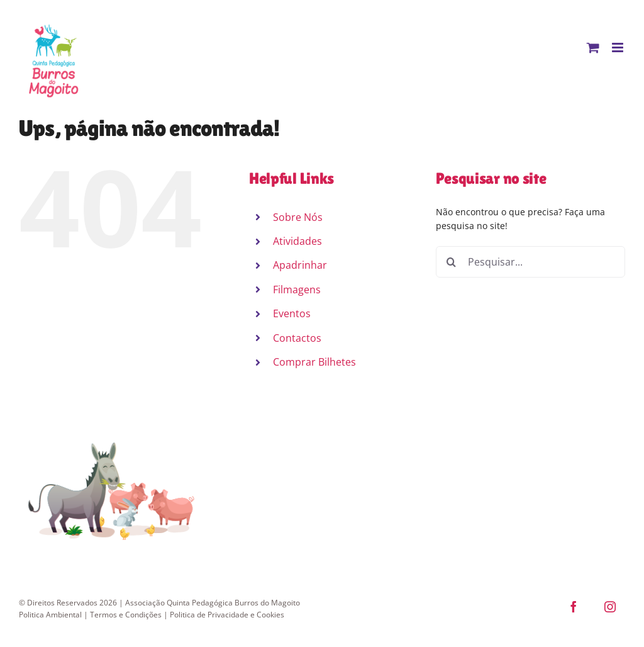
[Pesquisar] (452, 262)
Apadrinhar (300, 265)
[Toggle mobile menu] (619, 48)
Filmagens (297, 290)
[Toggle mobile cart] (593, 48)
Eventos (292, 313)
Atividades (297, 241)
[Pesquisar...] (530, 262)
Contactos (297, 338)
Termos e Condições (126, 615)
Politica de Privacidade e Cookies (227, 615)
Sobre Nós (298, 217)
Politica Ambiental (50, 615)
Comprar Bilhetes (314, 362)
